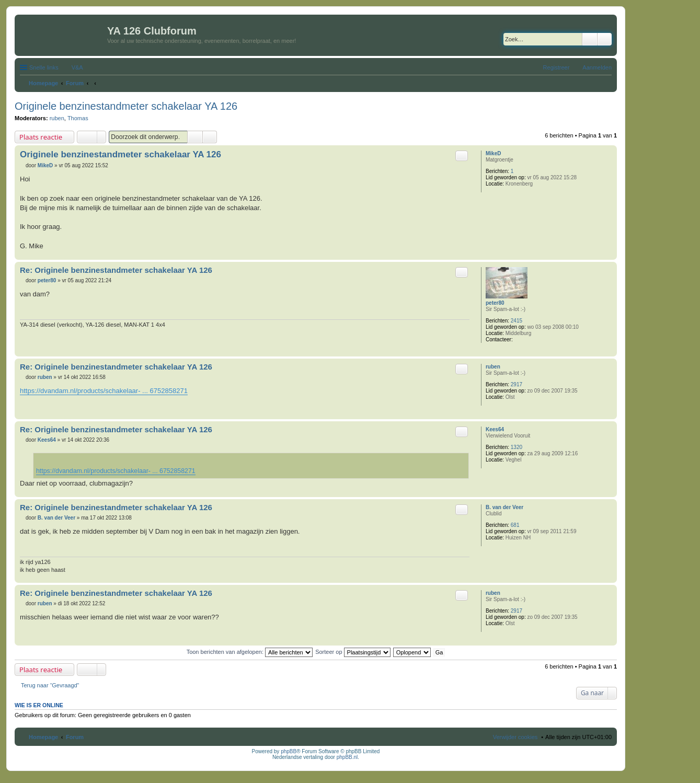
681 (515, 525)
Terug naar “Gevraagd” (50, 685)
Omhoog (609, 254)
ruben (57, 118)
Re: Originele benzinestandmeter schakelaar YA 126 (116, 270)
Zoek (590, 39)
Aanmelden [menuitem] (597, 67)
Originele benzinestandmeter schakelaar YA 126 (126, 106)
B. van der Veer (504, 507)
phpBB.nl (347, 757)
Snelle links (44, 67)
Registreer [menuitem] (556, 67)
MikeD (493, 153)
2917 (517, 384)
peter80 (495, 303)
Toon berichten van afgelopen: (250, 652)
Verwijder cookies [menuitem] (515, 737)
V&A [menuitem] (77, 67)
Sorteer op (353, 652)
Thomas (78, 118)
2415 (517, 321)
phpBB (289, 751)
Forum (75, 737)
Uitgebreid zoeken (605, 39)
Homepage (43, 737)
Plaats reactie (41, 137)
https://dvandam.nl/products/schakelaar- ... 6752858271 (104, 391)
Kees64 (495, 429)
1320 (517, 447)
